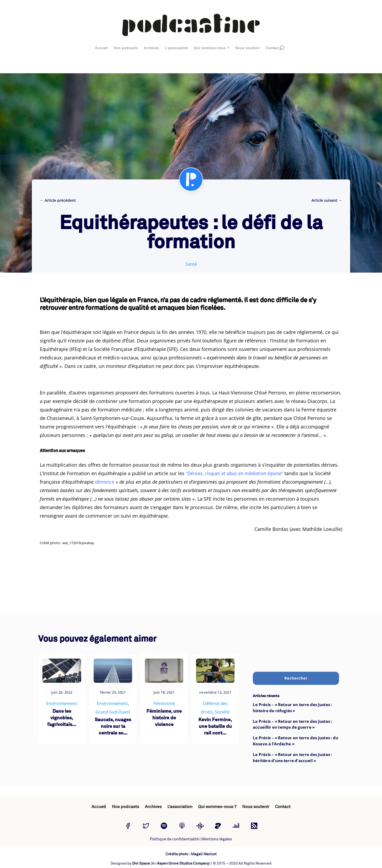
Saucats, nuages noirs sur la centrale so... (113, 727)
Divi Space (141, 863)
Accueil (101, 48)
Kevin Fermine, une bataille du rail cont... (215, 727)
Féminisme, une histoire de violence (164, 718)
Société (222, 712)
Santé (191, 264)
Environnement (62, 703)
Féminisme (164, 703)
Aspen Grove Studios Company (183, 863)
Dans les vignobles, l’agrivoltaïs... (62, 718)
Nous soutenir (248, 48)
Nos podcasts (126, 48)
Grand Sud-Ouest (113, 712)
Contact (273, 48)
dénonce (105, 482)
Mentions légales (217, 839)
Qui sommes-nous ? (212, 48)
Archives (151, 48)
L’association (177, 48)
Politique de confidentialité (174, 839)
